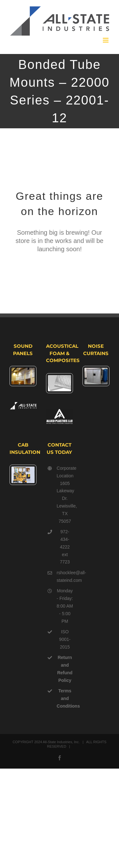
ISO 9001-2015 (65, 639)
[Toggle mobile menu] (106, 40)
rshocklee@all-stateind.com (65, 576)
